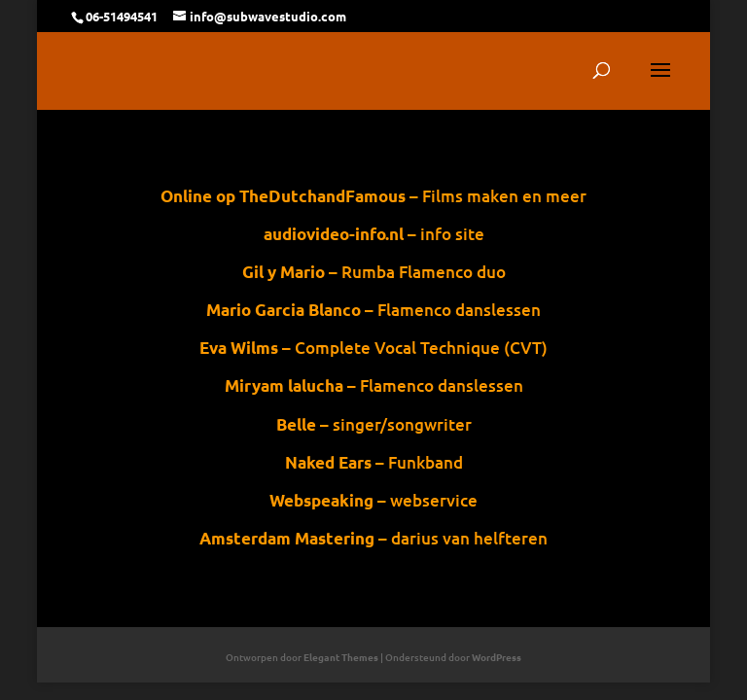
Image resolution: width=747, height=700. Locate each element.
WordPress (497, 657)
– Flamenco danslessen (374, 385)
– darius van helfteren (379, 538)
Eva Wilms (239, 348)
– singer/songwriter (379, 424)
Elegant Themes (341, 657)
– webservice (381, 500)
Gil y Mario (284, 272)
